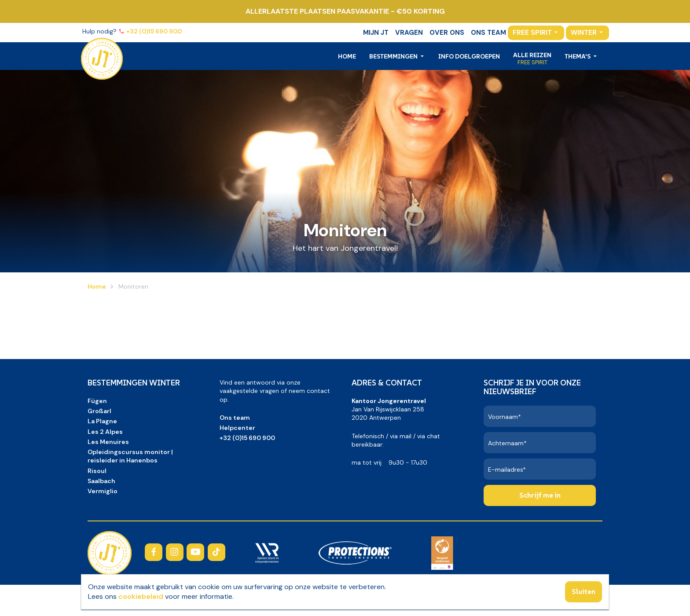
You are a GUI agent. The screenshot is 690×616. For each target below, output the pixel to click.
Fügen (97, 401)
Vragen (409, 33)
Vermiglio (103, 491)
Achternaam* (507, 443)
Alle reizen (532, 55)
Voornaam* (505, 417)
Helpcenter (237, 428)
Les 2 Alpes (105, 432)
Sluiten (584, 591)
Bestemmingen (394, 56)
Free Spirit (532, 33)
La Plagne (102, 421)
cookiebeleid (141, 596)
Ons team (488, 33)
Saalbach (101, 481)
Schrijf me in (540, 495)
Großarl (99, 411)
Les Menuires (108, 442)
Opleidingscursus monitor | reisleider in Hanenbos (130, 456)
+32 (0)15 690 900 (155, 31)
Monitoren (132, 286)
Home (347, 56)
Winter (584, 33)
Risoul (97, 471)
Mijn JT (376, 33)
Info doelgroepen (469, 56)
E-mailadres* (507, 469)
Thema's (578, 56)
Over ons (447, 33)
